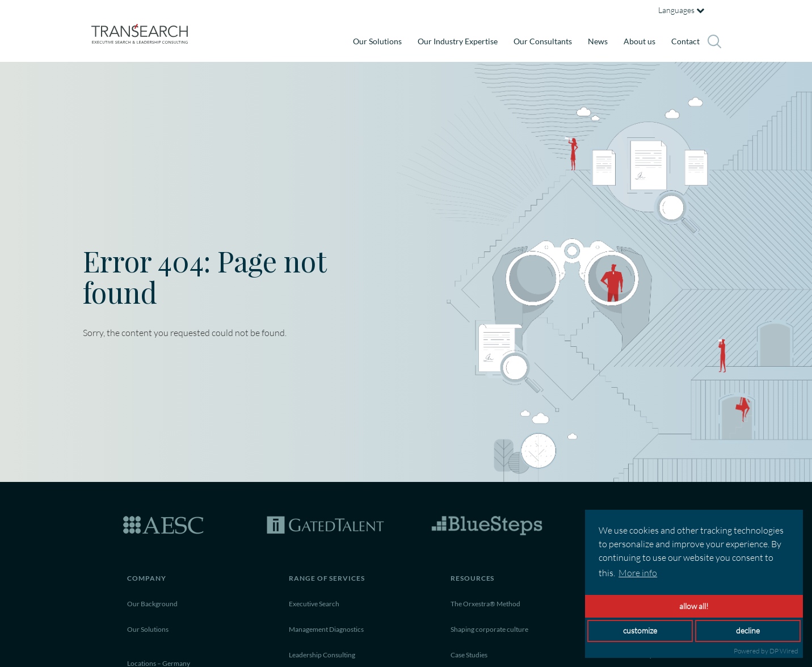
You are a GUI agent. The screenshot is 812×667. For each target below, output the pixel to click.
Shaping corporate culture (489, 629)
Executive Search (314, 604)
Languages (681, 10)
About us (639, 41)
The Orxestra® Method (485, 604)
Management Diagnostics (326, 629)
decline (748, 630)
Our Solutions (377, 41)
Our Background (152, 604)
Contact (685, 41)
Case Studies (469, 655)
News (598, 41)
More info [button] (638, 573)
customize (640, 630)
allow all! (694, 606)
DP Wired (784, 651)
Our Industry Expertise (458, 41)
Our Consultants (543, 41)
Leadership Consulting (322, 655)
